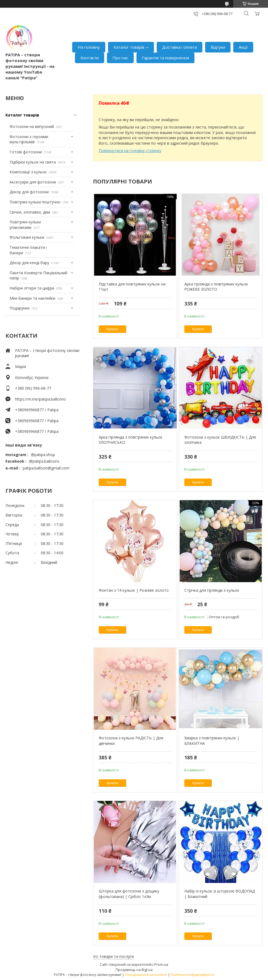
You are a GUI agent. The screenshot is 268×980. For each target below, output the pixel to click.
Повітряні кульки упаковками (25, 225)
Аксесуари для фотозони (33, 182)
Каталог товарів (129, 47)
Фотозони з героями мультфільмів (29, 139)
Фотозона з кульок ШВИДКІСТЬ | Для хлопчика (220, 440)
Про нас (120, 58)
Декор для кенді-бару (29, 263)
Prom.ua (161, 964)
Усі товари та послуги (113, 956)
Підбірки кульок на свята (33, 162)
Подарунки (20, 308)
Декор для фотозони (29, 192)
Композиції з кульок (28, 172)
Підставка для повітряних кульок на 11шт (132, 287)
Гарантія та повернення (165, 58)
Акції (243, 47)
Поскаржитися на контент (146, 975)
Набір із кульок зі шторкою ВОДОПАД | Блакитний (220, 894)
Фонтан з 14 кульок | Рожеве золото (134, 590)
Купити (112, 329)
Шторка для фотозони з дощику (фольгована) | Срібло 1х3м (129, 894)
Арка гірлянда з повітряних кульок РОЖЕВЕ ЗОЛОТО (216, 287)
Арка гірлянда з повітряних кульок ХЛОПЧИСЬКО (131, 440)
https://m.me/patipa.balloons (40, 399)
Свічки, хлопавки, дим (30, 212)
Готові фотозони (26, 152)
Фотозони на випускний (32, 126)
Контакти (90, 58)
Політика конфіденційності (192, 975)
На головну (89, 47)
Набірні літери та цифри (32, 288)
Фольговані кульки (27, 237)
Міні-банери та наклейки (32, 298)
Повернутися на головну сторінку (130, 151)
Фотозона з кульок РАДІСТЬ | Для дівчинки (131, 741)
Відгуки (218, 47)
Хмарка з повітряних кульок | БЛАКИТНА (212, 741)
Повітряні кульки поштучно (35, 202)
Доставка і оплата (180, 47)
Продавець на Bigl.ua (134, 970)
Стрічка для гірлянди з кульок (212, 590)
